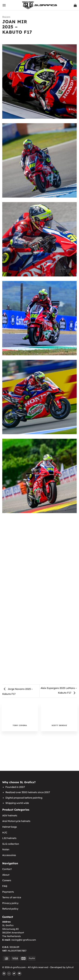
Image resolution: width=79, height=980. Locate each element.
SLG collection (11, 844)
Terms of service (12, 897)
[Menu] (4, 5)
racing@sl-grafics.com (24, 940)
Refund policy (10, 909)
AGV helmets (10, 815)
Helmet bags (10, 827)
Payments (8, 892)
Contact (7, 869)
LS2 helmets (9, 838)
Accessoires (9, 855)
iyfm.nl (70, 967)
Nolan (6, 849)
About (6, 875)
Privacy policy (10, 903)
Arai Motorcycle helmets (16, 821)
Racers (6, 17)
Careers (7, 880)
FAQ (5, 886)
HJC (5, 833)
